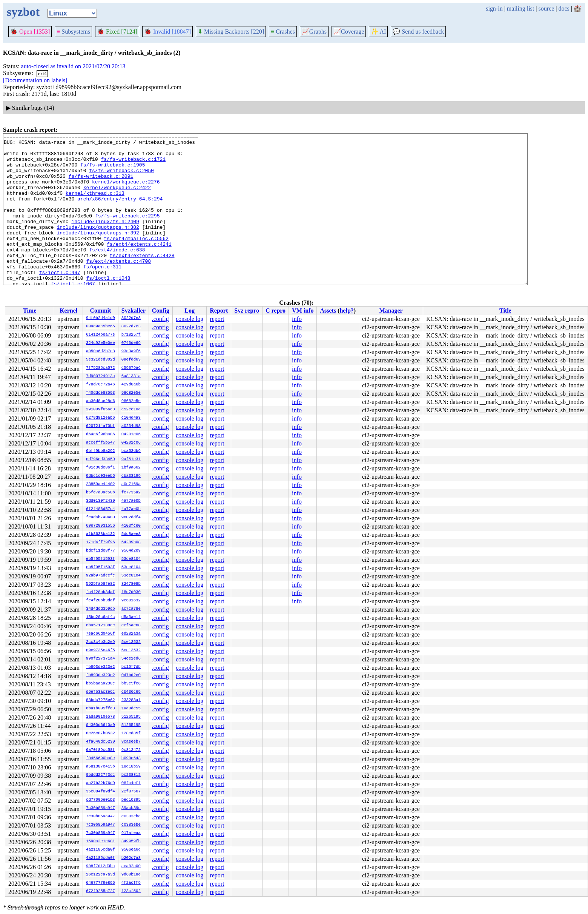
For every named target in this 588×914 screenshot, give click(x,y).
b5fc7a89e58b (101, 493)
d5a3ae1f (131, 617)
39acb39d (131, 808)
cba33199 (131, 476)
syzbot (23, 12)
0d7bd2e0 (131, 675)
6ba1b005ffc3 (101, 709)
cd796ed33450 (101, 459)
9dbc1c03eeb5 (101, 476)
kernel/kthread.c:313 (95, 205)
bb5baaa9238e (101, 684)
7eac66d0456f (101, 634)
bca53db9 (131, 451)
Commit (100, 311)
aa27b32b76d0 (101, 783)
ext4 (42, 73)
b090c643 (131, 758)
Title (505, 311)
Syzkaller (134, 311)
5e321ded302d (101, 360)
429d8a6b (131, 385)
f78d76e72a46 (101, 385)
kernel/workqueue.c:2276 (126, 192)
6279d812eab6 (101, 418)
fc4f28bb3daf (101, 592)
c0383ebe (131, 817)
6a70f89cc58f (101, 750)
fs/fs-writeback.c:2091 (101, 185)
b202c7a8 (131, 858)
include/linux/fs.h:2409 (105, 239)
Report (219, 311)
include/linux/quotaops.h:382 (98, 246)
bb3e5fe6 (131, 684)
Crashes (283, 32)
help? (346, 311)
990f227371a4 (101, 659)
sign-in (494, 8)
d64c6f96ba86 (101, 435)
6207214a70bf (101, 426)
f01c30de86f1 (101, 468)
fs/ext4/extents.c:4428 (142, 280)
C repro (276, 311)
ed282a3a (131, 634)
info (297, 319)
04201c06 (131, 435)
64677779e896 (101, 883)
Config (161, 311)
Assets (328, 311)
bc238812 (131, 775)
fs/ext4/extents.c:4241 (139, 267)
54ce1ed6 (131, 659)
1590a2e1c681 (101, 842)
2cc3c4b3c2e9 (101, 642)
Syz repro (247, 311)
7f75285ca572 (101, 368)
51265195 (131, 717)
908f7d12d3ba (101, 866)
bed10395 (131, 800)
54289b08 (131, 543)
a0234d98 (131, 426)
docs (564, 8)
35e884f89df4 (101, 792)
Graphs (314, 32)
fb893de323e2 (101, 667)
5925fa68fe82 (101, 584)
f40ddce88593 (101, 393)
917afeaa (131, 833)
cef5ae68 (131, 626)
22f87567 (131, 792)
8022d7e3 (131, 318)
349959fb (131, 842)
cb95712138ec (101, 626)
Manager (391, 311)
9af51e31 (131, 459)
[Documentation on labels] (35, 80)
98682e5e (131, 393)
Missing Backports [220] (231, 32)
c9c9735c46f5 (101, 650)
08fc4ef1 (131, 783)
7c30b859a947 (101, 808)
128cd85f (131, 734)
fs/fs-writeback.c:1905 (113, 171)
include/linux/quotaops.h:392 (98, 253)
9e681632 (131, 601)
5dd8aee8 (131, 534)
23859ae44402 (101, 484)
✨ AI (378, 32)
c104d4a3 (131, 418)
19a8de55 (131, 709)
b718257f (131, 335)
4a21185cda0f (101, 850)
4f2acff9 (131, 883)
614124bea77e (101, 335)
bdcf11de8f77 (101, 551)
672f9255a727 (101, 891)
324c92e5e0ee (101, 343)
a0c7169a (131, 484)
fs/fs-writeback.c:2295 (127, 233)
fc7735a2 (131, 493)
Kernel (68, 311)
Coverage (349, 32)
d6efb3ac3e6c (101, 692)
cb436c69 (131, 692)
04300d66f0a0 (101, 725)
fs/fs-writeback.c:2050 (121, 178)
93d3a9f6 (131, 351)
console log (190, 319)
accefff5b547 (101, 443)
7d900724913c (101, 376)
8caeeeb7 (131, 742)
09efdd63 (131, 360)
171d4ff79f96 (101, 543)
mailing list (520, 8)
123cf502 (131, 891)
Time (30, 311)
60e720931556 (101, 526)
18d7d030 (131, 592)
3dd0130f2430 (101, 501)
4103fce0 (131, 526)
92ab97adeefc (101, 576)
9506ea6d (131, 850)
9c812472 (131, 750)
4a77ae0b (131, 501)
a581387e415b (101, 767)
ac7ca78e (131, 609)
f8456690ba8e (101, 758)
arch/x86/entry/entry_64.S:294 (120, 212)
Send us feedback (418, 32)
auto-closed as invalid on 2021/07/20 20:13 (73, 66)
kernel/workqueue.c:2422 (117, 199)
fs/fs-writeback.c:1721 (133, 165)
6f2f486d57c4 (101, 509)
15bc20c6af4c (101, 617)
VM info (303, 311)
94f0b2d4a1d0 (101, 318)
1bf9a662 (131, 468)
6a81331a (131, 376)
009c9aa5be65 (101, 327)
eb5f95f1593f (101, 559)
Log (190, 311)
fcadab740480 (101, 518)
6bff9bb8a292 (101, 451)
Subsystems (73, 32)
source (547, 8)
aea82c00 (131, 866)
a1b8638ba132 (101, 534)
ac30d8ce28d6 (101, 401)
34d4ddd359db (101, 609)
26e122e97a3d (101, 875)
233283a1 (131, 700)
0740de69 (131, 343)
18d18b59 (131, 767)
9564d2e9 (131, 551)
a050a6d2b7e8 (101, 351)
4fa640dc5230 (101, 742)
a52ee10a (131, 410)
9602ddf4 (131, 518)
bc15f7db (131, 667)
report (217, 319)
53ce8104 (131, 559)
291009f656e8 (101, 410)
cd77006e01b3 (101, 800)
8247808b (131, 584)
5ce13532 (131, 642)
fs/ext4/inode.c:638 (117, 273)
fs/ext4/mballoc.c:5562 (136, 260)
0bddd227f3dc (101, 775)
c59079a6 (131, 368)
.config (160, 319)
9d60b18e (131, 875)
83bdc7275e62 (101, 700)
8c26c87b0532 (101, 734)
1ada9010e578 (101, 717)
